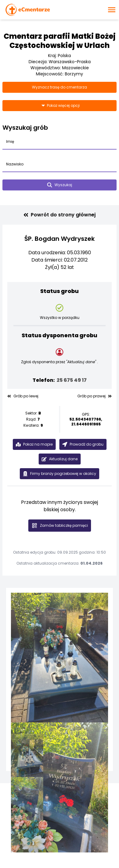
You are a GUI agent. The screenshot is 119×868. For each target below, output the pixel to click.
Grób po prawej (94, 396)
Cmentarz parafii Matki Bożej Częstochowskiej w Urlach (60, 41)
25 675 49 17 (72, 380)
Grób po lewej (23, 396)
